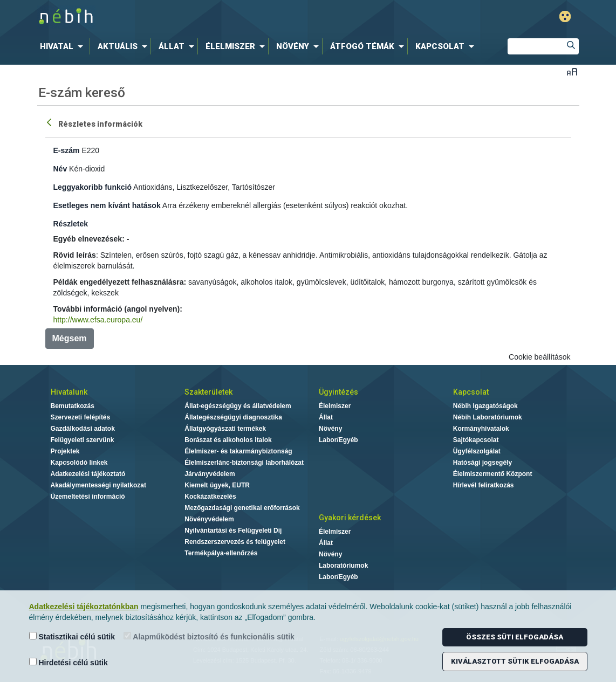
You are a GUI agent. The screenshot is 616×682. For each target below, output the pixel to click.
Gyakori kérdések (350, 518)
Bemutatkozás (73, 406)
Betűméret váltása (572, 71)
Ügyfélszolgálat (477, 451)
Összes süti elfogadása (515, 637)
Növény (330, 429)
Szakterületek (208, 392)
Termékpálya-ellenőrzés (221, 553)
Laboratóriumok (343, 566)
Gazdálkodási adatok (83, 429)
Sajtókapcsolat (476, 440)
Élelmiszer (335, 406)
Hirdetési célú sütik (69, 662)
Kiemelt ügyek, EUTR (217, 485)
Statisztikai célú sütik (72, 636)
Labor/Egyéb (338, 440)
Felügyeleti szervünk (83, 440)
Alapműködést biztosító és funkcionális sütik (209, 636)
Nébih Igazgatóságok (485, 406)
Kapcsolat (471, 392)
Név (60, 169)
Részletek (71, 224)
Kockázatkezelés (210, 497)
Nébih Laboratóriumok (488, 417)
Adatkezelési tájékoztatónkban (84, 607)
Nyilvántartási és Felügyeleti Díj (233, 531)
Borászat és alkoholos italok (228, 440)
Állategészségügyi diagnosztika (233, 417)
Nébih (193, 17)
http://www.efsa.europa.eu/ (98, 320)
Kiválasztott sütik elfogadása (515, 661)
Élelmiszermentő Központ (493, 474)
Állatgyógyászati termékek (225, 429)
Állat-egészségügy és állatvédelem (238, 406)
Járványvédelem (210, 474)
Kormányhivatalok (481, 429)
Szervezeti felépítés (81, 417)
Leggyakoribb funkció (93, 187)
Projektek (65, 451)
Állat (326, 417)
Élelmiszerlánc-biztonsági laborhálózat (244, 463)
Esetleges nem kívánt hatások (107, 205)
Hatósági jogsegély (482, 463)
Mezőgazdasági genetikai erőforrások (242, 508)
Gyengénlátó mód (565, 16)
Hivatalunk (69, 392)
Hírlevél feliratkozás (484, 485)
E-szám (67, 150)
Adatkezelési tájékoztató (88, 474)
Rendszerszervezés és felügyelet (235, 542)
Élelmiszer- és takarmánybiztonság (238, 451)
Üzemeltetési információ (88, 497)
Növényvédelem (209, 519)
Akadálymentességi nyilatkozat (98, 485)
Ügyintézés (338, 392)
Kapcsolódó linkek (79, 463)
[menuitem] (64, 46)
